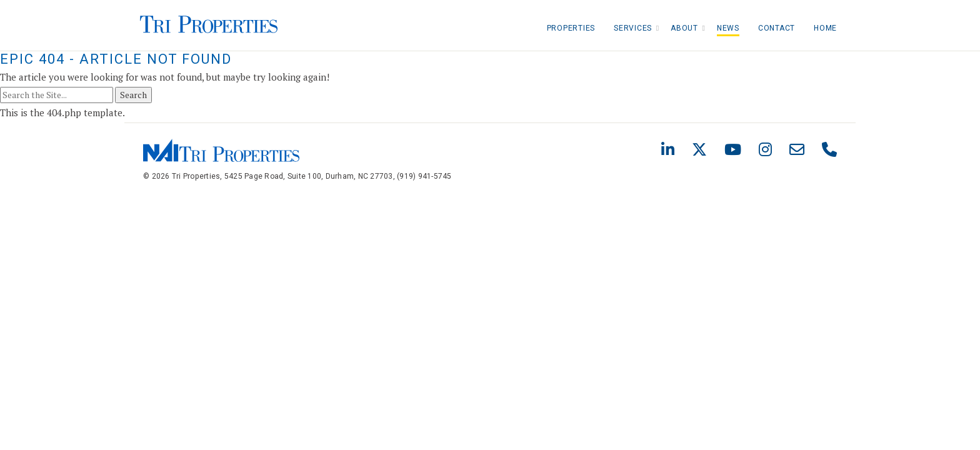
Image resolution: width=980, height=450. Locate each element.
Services (633, 28)
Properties (571, 28)
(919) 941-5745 (424, 176)
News (728, 28)
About (684, 28)
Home (825, 28)
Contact (777, 28)
